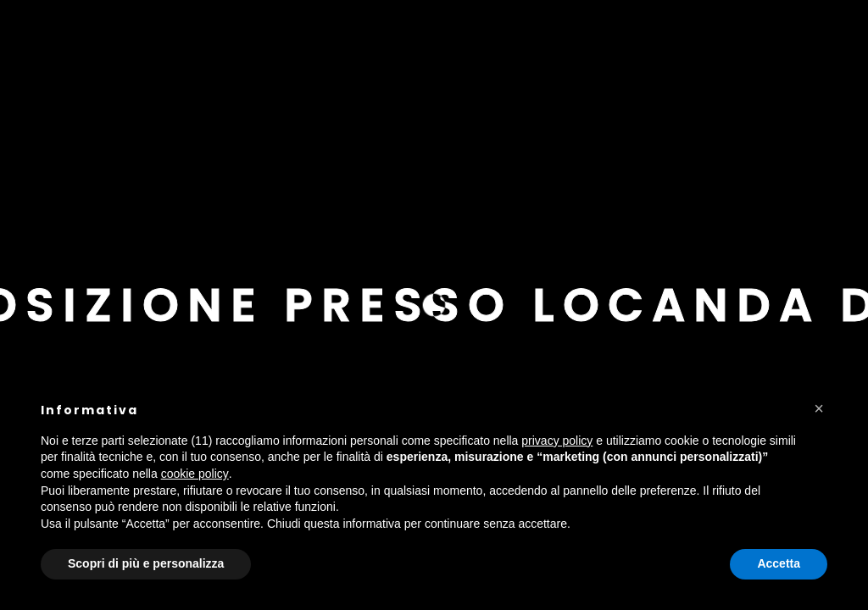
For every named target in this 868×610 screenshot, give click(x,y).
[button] (819, 408)
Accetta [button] (779, 563)
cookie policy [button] (195, 474)
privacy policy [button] (557, 441)
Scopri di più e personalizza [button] (146, 563)
